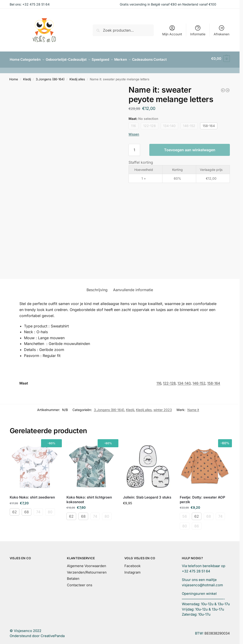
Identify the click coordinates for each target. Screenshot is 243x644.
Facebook (132, 564)
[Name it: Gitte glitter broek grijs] (228, 88)
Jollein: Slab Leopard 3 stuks (147, 495)
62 (15, 510)
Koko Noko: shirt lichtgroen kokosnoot (89, 497)
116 (133, 124)
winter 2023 (163, 408)
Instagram (132, 570)
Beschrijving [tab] (97, 288)
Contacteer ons (80, 583)
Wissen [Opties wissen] (134, 132)
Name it (193, 408)
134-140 (169, 124)
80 (50, 510)
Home (14, 77)
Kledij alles (77, 77)
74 (38, 510)
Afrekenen (222, 30)
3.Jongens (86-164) (50, 77)
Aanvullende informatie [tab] (133, 288)
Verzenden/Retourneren (87, 570)
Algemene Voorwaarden (87, 564)
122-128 (150, 124)
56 (185, 514)
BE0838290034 (217, 631)
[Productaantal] (134, 148)
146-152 (189, 124)
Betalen (73, 576)
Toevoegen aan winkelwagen (190, 148)
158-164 (209, 124)
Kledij (27, 77)
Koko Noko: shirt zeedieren (32, 495)
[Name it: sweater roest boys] (223, 88)
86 (197, 524)
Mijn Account (172, 30)
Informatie (198, 30)
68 (27, 510)
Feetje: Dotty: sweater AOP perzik (202, 497)
